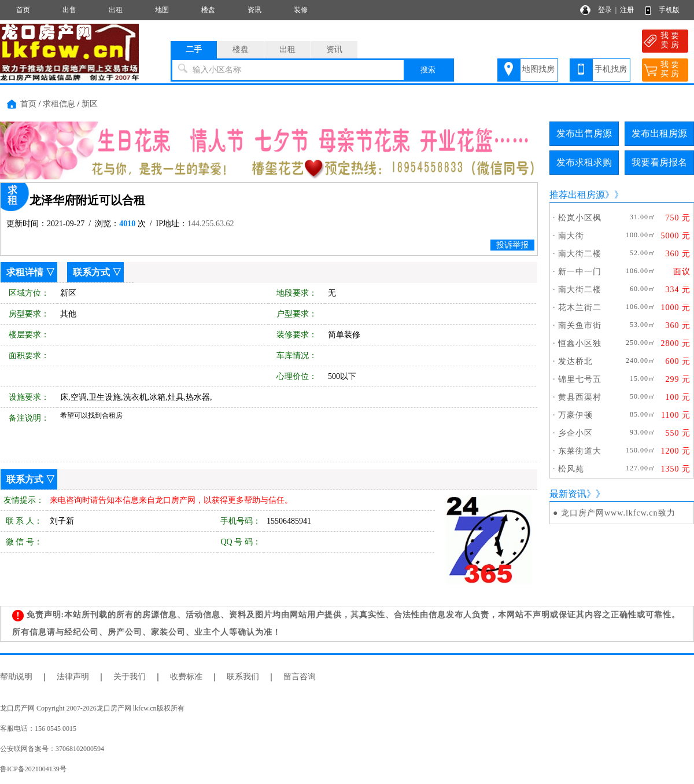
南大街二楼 (580, 254)
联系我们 (243, 677)
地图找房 (538, 69)
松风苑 (571, 469)
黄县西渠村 (580, 397)
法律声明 (73, 677)
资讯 (254, 10)
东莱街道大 (580, 451)
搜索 (428, 70)
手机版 (669, 10)
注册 (627, 10)
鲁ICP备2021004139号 (33, 769)
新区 (90, 104)
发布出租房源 (659, 133)
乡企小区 (575, 433)
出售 (69, 10)
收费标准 (186, 677)
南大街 (571, 236)
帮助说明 (16, 677)
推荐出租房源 (577, 195)
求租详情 (25, 272)
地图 (162, 10)
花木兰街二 (580, 308)
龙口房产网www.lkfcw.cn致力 (618, 513)
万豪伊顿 (575, 415)
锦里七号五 (580, 379)
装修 (301, 10)
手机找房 (611, 69)
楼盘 (208, 10)
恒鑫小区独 (580, 343)
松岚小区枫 (580, 218)
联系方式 (91, 272)
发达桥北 (575, 361)
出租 (116, 10)
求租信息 (59, 104)
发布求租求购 (584, 162)
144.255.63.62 (211, 224)
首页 (23, 10)
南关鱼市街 (580, 325)
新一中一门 (580, 272)
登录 (605, 10)
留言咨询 (300, 677)
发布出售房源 (584, 133)
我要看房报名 (659, 162)
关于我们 (130, 677)
